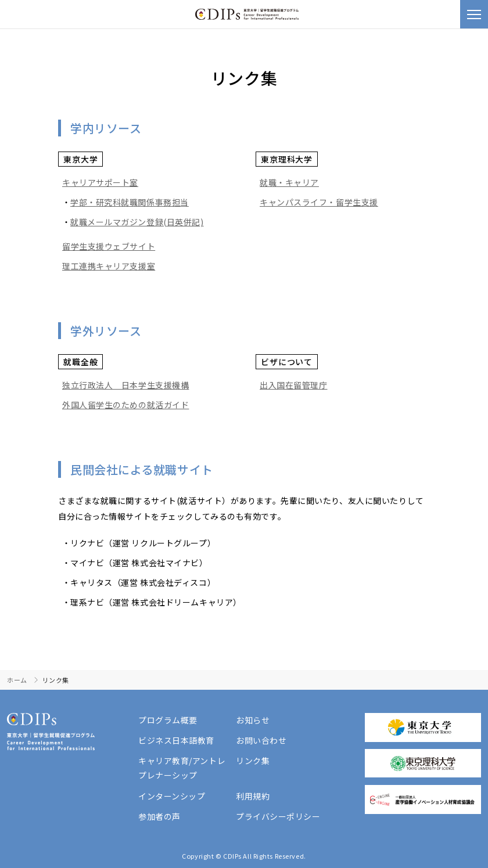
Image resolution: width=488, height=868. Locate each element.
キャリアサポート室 (100, 182)
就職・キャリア (289, 182)
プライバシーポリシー (278, 816)
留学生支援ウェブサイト (109, 246)
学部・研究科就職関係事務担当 (130, 202)
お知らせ (253, 720)
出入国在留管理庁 (293, 385)
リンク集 (253, 761)
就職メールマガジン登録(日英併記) (137, 222)
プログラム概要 (168, 720)
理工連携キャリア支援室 (109, 266)
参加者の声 (159, 816)
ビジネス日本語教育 (176, 740)
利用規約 (253, 796)
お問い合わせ (261, 740)
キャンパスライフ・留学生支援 (319, 202)
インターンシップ (172, 796)
